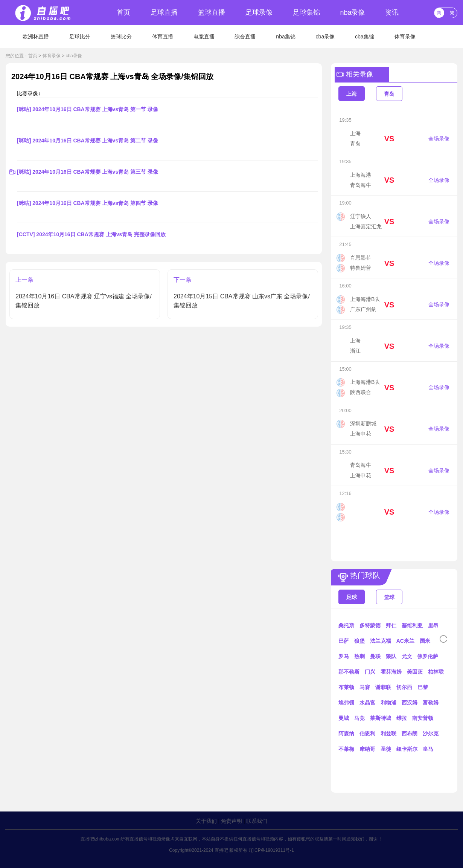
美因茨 (415, 672)
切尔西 (404, 687)
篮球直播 (212, 12)
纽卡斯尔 (407, 749)
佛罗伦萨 (428, 656)
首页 (123, 12)
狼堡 (359, 641)
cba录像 (325, 37)
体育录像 (405, 37)
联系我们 (257, 821)
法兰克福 (381, 641)
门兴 (370, 672)
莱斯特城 (381, 718)
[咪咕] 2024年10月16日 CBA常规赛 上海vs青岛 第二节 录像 (88, 141)
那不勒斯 (349, 672)
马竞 (359, 718)
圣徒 (386, 749)
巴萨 (344, 641)
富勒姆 (431, 703)
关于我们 (206, 821)
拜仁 (391, 625)
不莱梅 (346, 749)
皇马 (428, 749)
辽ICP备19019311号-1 (271, 850)
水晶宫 (367, 703)
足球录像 (259, 12)
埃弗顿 (346, 703)
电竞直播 (204, 37)
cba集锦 (365, 37)
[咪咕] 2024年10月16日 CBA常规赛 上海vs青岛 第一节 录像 (88, 109)
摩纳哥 (367, 749)
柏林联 (436, 672)
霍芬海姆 (391, 672)
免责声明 (231, 821)
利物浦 (388, 703)
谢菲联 (383, 687)
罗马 (344, 656)
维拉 (402, 718)
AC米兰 (405, 641)
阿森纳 (346, 734)
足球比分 (80, 37)
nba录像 (352, 12)
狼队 (391, 656)
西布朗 (410, 734)
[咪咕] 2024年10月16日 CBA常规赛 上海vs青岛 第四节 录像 (88, 203)
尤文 (407, 656)
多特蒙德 (370, 625)
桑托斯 (346, 625)
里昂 (433, 625)
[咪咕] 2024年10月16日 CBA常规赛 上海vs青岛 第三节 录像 (88, 172)
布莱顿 (346, 687)
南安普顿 (423, 718)
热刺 (359, 656)
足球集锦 (306, 12)
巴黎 (423, 687)
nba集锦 (286, 37)
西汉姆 (410, 703)
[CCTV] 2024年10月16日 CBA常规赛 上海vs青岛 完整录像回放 (91, 234)
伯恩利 (367, 734)
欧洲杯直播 (36, 37)
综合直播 (245, 37)
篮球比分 (121, 37)
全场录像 (439, 139)
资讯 (392, 12)
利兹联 (388, 734)
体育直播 (163, 37)
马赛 (365, 687)
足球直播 (164, 12)
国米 (425, 641)
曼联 (375, 656)
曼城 (344, 718)
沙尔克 (431, 734)
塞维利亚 (412, 625)
